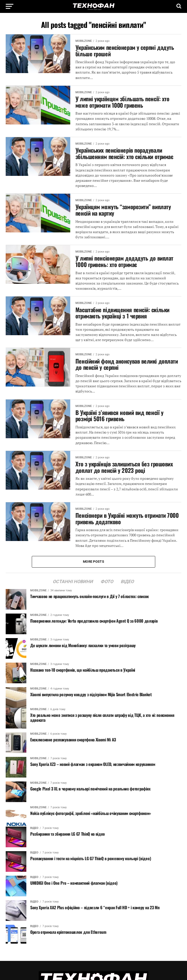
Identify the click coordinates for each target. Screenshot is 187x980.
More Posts (93, 562)
